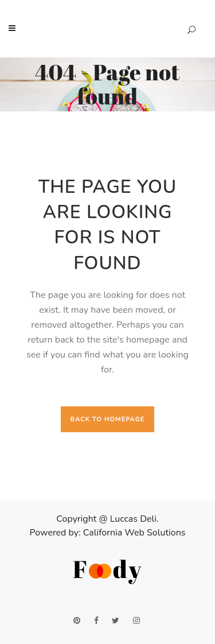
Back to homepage (108, 419)
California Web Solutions (134, 533)
